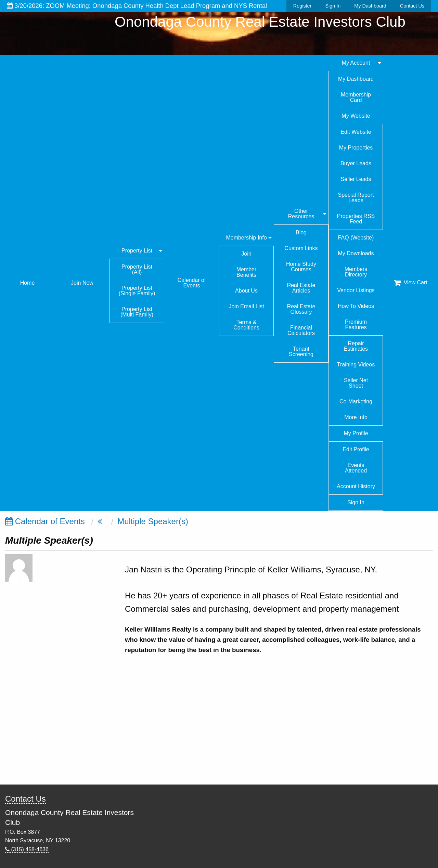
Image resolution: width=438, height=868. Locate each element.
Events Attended (356, 468)
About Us (246, 291)
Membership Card (356, 97)
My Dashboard (370, 6)
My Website (356, 116)
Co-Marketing (356, 401)
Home (28, 283)
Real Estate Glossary (301, 309)
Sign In (333, 6)
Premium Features (356, 325)
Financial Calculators (301, 330)
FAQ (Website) (356, 238)
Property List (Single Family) (137, 291)
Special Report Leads (356, 198)
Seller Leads (356, 179)
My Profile (356, 433)
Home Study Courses (301, 267)
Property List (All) (137, 269)
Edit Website (356, 132)
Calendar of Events (192, 283)
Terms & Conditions (246, 325)
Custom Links (301, 248)
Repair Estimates (356, 346)
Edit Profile (356, 449)
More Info (356, 417)
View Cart (411, 283)
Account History (356, 486)
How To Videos (356, 306)
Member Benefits (247, 272)
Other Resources (301, 214)
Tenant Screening (301, 352)
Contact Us (412, 6)
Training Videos (356, 365)
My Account (356, 63)
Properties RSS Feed (356, 219)
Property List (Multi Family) (137, 312)
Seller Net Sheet (356, 383)
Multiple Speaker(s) (153, 521)
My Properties (356, 148)
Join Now (82, 283)
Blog (301, 232)
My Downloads (356, 253)
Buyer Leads (356, 163)
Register (302, 6)
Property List (137, 251)
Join (246, 254)
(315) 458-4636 (27, 849)
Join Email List (246, 306)
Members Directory (356, 272)
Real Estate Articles (301, 288)
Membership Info (246, 238)
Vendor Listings (356, 290)
